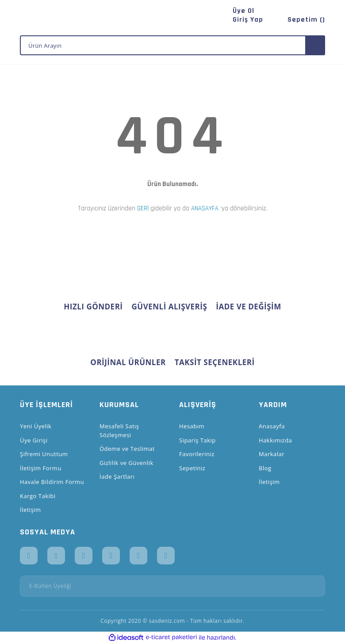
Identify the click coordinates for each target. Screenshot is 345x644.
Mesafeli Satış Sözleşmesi (119, 431)
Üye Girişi (34, 440)
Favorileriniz (197, 454)
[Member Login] (248, 20)
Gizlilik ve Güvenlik (126, 463)
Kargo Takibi (38, 496)
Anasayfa (272, 426)
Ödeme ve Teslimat (127, 449)
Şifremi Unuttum (44, 454)
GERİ (143, 208)
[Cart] (303, 20)
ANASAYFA (205, 208)
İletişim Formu (41, 468)
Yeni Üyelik (36, 426)
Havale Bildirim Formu (52, 482)
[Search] (172, 45)
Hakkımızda (275, 440)
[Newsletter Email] (172, 586)
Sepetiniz (192, 468)
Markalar (272, 454)
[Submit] (315, 586)
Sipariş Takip (197, 440)
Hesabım (192, 426)
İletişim (31, 510)
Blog (265, 468)
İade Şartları (117, 476)
